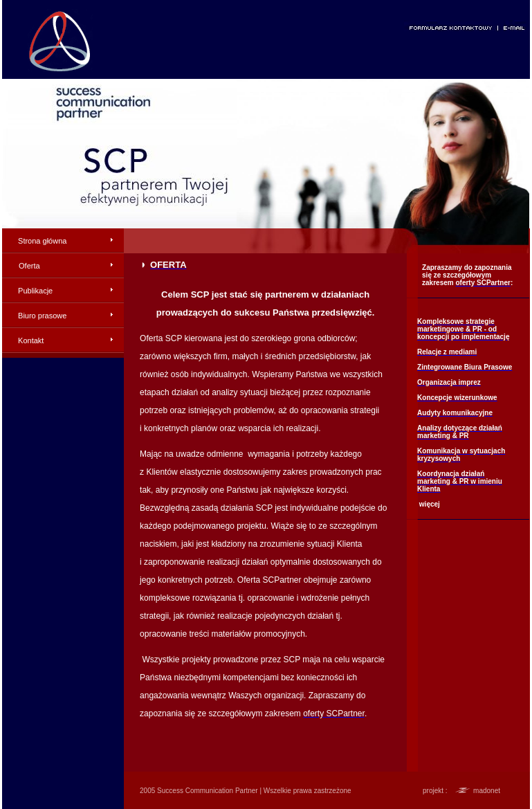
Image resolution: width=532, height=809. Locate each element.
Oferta (29, 266)
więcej (430, 504)
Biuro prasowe (42, 316)
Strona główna (42, 241)
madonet (487, 791)
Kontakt (31, 340)
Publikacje (35, 291)
